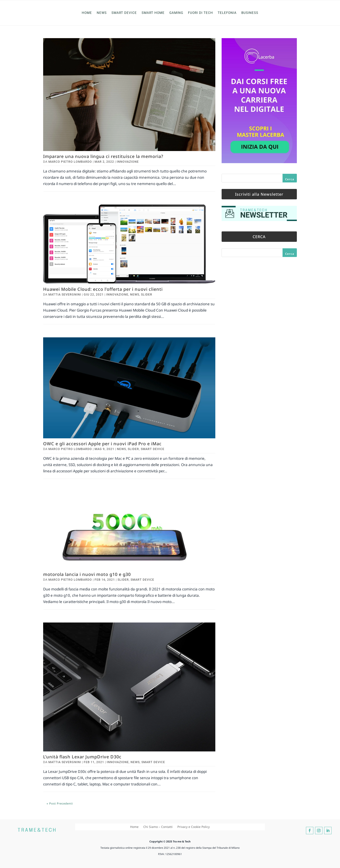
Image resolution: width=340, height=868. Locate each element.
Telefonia (227, 13)
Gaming (176, 13)
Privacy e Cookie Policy (194, 827)
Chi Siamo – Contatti (158, 827)
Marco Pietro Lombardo (70, 162)
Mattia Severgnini (65, 294)
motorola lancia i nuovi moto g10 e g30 (87, 574)
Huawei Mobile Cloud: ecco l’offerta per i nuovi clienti (103, 289)
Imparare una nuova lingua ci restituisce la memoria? (103, 156)
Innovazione (128, 162)
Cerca (290, 179)
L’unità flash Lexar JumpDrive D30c (82, 757)
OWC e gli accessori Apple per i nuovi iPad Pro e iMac (102, 444)
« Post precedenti (60, 803)
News (102, 13)
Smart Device (124, 13)
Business (250, 13)
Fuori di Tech (200, 13)
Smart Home (153, 13)
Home (87, 13)
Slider (147, 294)
